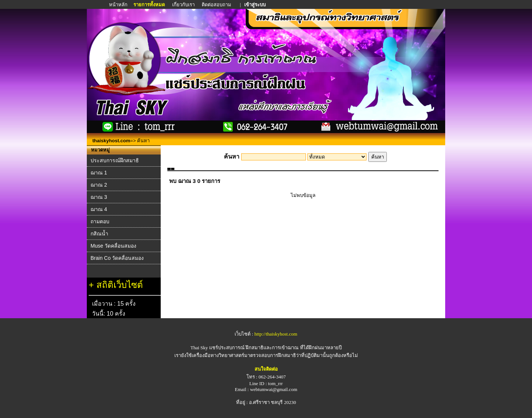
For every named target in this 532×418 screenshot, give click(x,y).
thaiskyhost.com (111, 141)
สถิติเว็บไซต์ (120, 285)
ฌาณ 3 (99, 197)
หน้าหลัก (119, 5)
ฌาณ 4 (99, 209)
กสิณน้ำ (99, 234)
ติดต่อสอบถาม (217, 5)
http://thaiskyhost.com (276, 334)
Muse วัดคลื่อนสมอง (113, 246)
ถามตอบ (100, 221)
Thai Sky (199, 348)
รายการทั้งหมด (149, 5)
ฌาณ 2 (99, 185)
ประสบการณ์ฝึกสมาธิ (115, 160)
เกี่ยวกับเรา (183, 5)
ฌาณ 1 (99, 173)
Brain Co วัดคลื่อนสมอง (117, 258)
